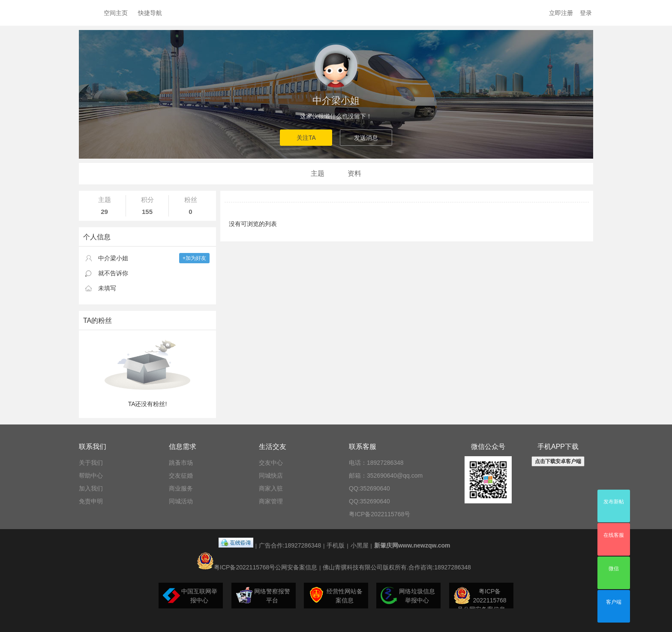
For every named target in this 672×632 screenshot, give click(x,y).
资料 (354, 173)
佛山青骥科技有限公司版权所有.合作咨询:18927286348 (397, 567)
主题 (318, 173)
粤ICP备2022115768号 (379, 514)
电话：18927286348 (376, 463)
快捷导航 (150, 13)
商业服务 (181, 488)
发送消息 (366, 138)
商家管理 (271, 501)
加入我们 (91, 488)
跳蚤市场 (181, 463)
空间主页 (116, 13)
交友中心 (271, 463)
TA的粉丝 (97, 321)
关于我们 (91, 463)
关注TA (306, 138)
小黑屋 (360, 545)
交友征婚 (181, 476)
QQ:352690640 (369, 488)
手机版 (336, 545)
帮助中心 (91, 476)
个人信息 (97, 237)
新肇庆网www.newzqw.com (412, 545)
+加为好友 (194, 258)
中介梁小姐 (336, 101)
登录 (586, 13)
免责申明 (91, 501)
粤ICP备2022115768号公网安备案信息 (257, 567)
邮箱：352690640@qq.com (386, 476)
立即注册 (561, 13)
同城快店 (271, 476)
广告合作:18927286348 (290, 545)
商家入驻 (271, 488)
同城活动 (181, 501)
